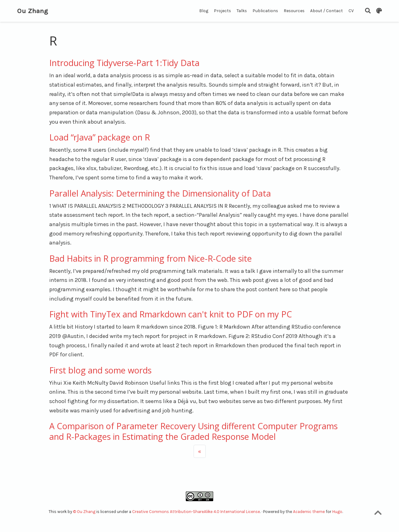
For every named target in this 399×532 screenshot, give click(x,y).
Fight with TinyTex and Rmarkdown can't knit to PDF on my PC (171, 314)
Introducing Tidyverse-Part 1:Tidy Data (124, 63)
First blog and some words (100, 370)
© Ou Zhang (85, 512)
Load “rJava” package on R (100, 137)
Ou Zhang (33, 11)
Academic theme (309, 512)
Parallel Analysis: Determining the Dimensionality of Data (160, 193)
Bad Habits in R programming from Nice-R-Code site (151, 258)
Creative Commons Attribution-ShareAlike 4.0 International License (196, 512)
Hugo (337, 512)
